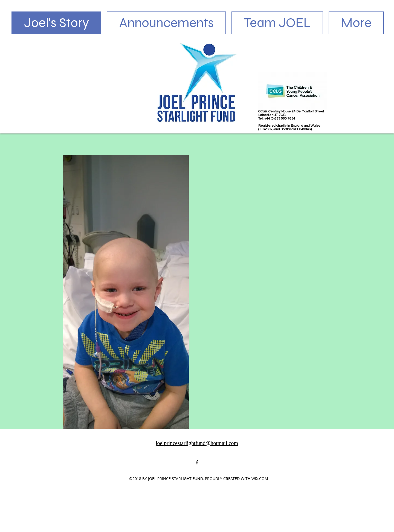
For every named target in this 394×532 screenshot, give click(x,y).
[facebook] (197, 462)
